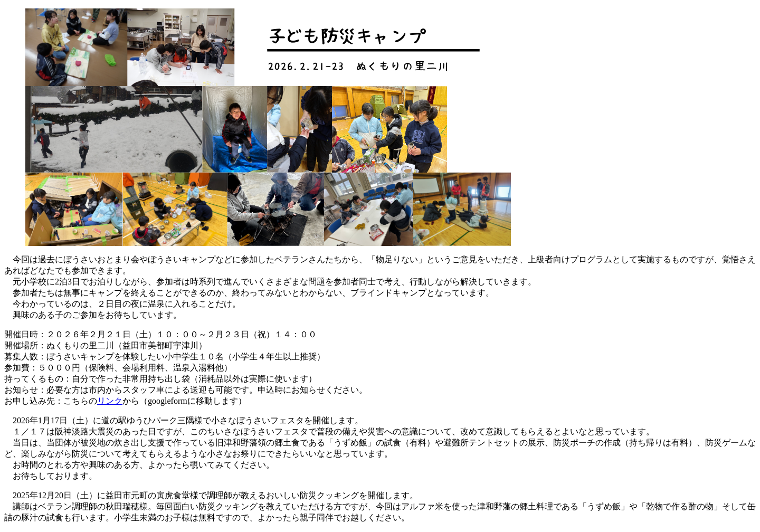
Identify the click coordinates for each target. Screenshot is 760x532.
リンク (110, 401)
